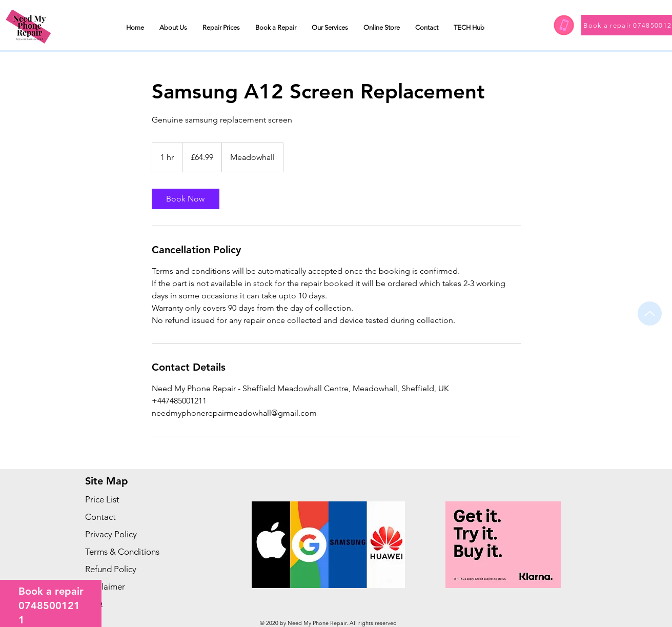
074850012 (46, 605)
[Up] (650, 313)
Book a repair (51, 591)
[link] (186, 199)
